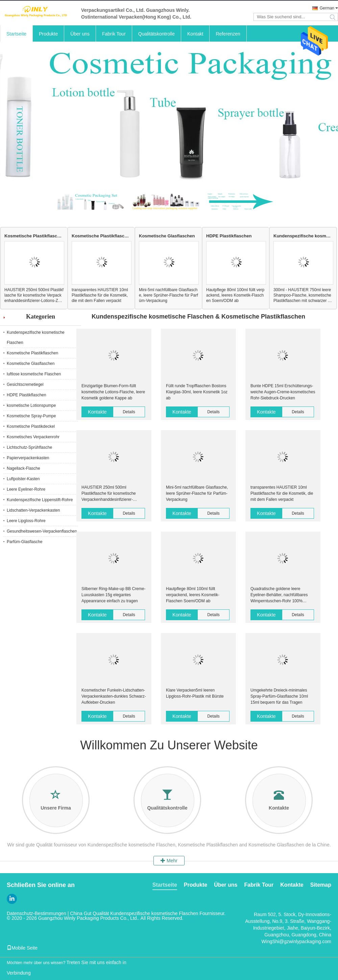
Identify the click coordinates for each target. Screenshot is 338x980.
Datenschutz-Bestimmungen (37, 913)
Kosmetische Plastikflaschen (34, 236)
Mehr (169, 861)
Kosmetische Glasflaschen (167, 236)
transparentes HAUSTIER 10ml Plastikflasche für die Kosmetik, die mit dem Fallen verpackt (100, 295)
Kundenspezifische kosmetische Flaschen (303, 236)
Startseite (16, 34)
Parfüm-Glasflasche (25, 542)
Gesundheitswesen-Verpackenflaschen (42, 531)
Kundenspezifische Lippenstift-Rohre (40, 500)
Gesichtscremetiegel (25, 384)
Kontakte (97, 412)
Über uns (80, 34)
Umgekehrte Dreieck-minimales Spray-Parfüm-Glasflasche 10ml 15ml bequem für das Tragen (279, 696)
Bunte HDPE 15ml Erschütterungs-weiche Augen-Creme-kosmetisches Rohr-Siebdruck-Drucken (283, 392)
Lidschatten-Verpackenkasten (33, 510)
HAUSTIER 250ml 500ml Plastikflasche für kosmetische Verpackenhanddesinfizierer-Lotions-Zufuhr (34, 295)
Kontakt (195, 34)
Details (129, 412)
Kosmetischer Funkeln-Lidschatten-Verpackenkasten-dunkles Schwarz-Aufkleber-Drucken (114, 696)
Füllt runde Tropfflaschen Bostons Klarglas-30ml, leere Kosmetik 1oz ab (197, 392)
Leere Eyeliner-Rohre (26, 489)
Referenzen (228, 34)
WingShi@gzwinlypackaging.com (296, 941)
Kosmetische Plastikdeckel (31, 426)
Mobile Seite (22, 948)
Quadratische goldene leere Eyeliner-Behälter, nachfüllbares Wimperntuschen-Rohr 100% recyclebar (279, 595)
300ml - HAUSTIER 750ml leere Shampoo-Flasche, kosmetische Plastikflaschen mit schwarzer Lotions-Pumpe (303, 295)
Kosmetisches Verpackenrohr (33, 437)
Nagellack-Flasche (23, 468)
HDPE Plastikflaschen (229, 236)
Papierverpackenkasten (28, 458)
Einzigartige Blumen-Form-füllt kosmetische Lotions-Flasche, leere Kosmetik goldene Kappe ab (113, 392)
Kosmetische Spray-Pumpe (31, 416)
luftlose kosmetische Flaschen (34, 374)
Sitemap (321, 885)
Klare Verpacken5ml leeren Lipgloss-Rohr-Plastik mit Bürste (195, 693)
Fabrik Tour (114, 34)
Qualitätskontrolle (156, 34)
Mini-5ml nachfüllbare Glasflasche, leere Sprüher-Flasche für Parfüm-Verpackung (168, 295)
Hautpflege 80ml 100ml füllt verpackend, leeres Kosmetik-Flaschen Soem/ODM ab (235, 295)
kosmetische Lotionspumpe (31, 405)
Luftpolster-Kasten (23, 479)
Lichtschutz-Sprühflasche (29, 447)
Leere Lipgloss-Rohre (26, 521)
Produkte (48, 34)
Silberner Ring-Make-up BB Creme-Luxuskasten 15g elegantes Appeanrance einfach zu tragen (113, 595)
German (327, 8)
